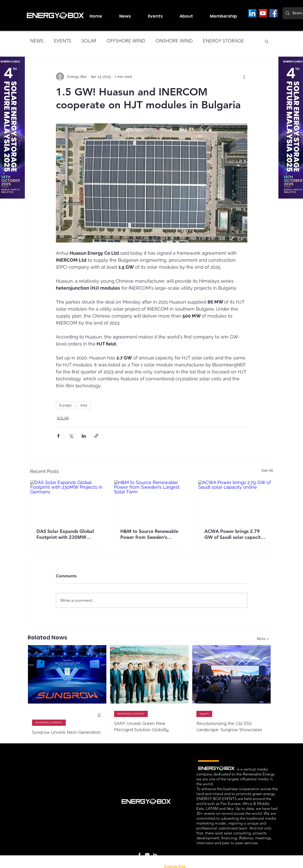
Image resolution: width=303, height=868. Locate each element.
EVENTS (62, 41)
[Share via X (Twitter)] (71, 436)
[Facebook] (274, 13)
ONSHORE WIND (174, 41)
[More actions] (244, 77)
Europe (65, 405)
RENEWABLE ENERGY (49, 723)
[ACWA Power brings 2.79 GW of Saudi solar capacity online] (236, 501)
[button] (160, 16)
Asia (84, 405)
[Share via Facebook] (58, 436)
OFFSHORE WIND (126, 41)
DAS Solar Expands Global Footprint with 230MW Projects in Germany (65, 534)
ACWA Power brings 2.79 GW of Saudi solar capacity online (234, 534)
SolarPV (204, 714)
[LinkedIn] (252, 13)
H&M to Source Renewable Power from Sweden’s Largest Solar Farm (149, 534)
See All (267, 470)
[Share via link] (96, 436)
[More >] (263, 639)
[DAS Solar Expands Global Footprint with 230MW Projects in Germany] (68, 501)
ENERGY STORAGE (223, 41)
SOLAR (89, 41)
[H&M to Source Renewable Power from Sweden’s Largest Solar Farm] (151, 501)
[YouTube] (263, 13)
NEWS (37, 41)
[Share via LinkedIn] (84, 436)
